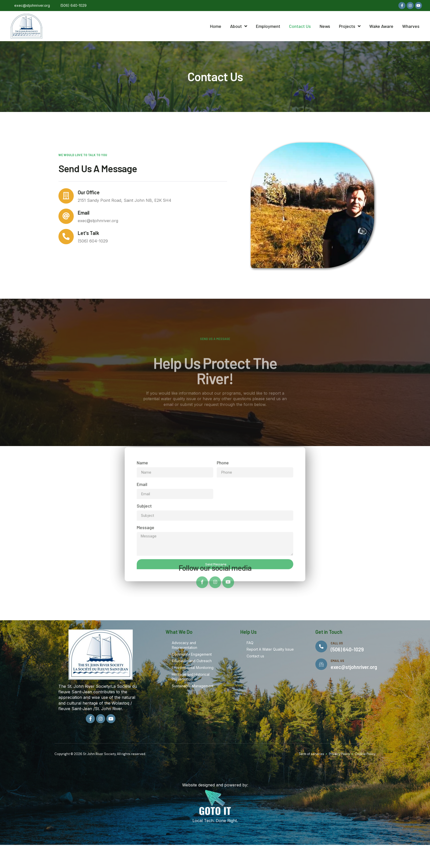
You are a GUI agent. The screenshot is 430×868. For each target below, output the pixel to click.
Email (67, 219)
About (239, 26)
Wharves (411, 26)
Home (216, 26)
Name (142, 552)
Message (146, 617)
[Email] (48, 222)
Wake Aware (381, 26)
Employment (268, 26)
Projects (350, 26)
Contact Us (300, 26)
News (325, 26)
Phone (223, 552)
